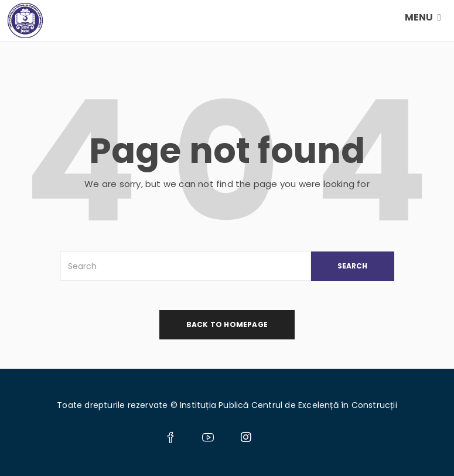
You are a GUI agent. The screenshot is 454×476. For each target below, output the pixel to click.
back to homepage (227, 324)
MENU (423, 17)
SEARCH (352, 266)
